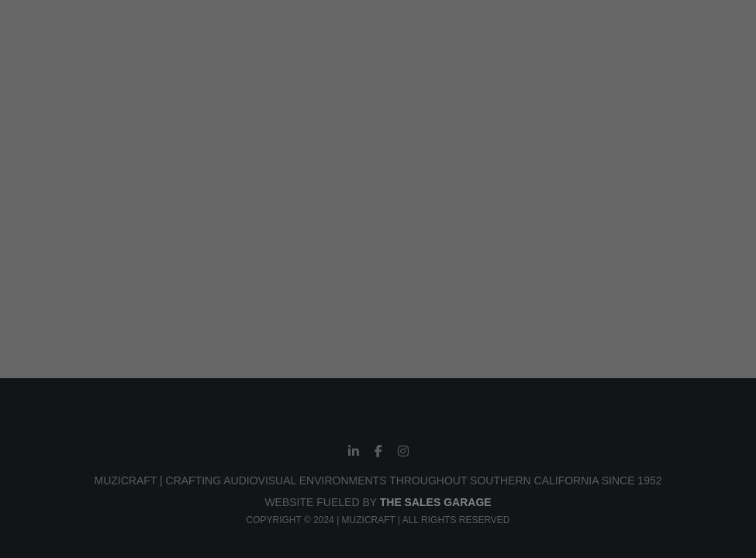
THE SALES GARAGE (436, 502)
